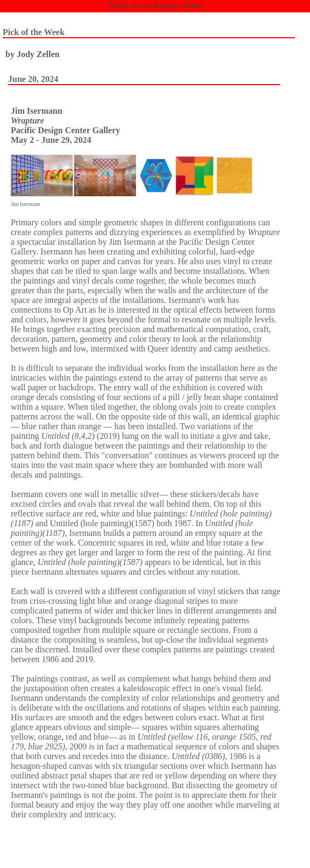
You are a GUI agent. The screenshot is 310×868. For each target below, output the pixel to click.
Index (193, 5)
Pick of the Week (34, 32)
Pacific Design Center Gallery (66, 130)
